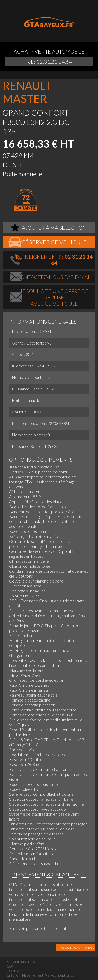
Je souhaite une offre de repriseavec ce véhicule (54, 297)
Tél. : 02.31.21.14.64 (49, 62)
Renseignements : (54, 260)
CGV (10, 966)
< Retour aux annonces (76, 947)
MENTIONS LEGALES (24, 962)
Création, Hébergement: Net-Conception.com (42, 975)
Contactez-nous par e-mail (54, 277)
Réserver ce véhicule (54, 242)
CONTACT (15, 971)
